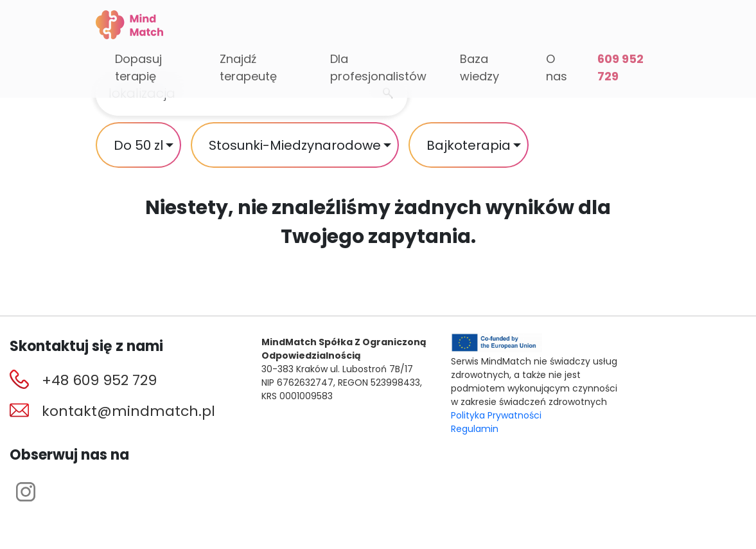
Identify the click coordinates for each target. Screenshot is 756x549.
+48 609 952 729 (99, 380)
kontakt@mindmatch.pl (128, 411)
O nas (557, 67)
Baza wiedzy (479, 67)
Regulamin (475, 429)
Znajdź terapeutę (248, 67)
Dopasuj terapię (138, 67)
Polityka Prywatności (496, 415)
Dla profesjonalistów (378, 67)
